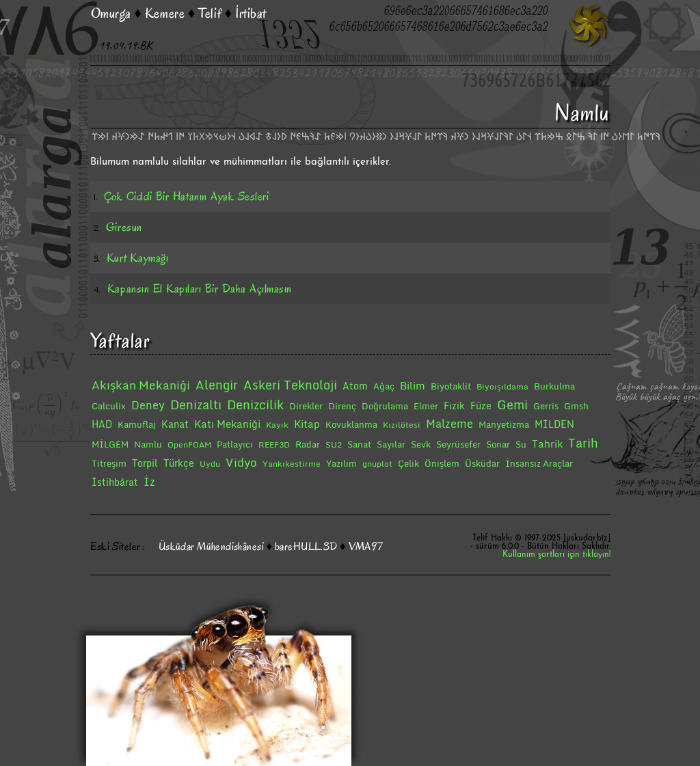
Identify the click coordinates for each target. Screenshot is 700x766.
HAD (102, 424)
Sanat (359, 444)
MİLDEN (554, 424)
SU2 (334, 444)
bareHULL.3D (306, 547)
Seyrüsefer (458, 444)
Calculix (109, 406)
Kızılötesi (402, 425)
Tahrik (547, 443)
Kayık (277, 425)
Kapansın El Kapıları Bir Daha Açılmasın (200, 289)
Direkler (306, 406)
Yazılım (341, 463)
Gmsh (576, 406)
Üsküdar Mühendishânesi (211, 547)
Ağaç (384, 386)
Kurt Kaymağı (137, 258)
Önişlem (442, 463)
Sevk (421, 444)
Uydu (210, 464)
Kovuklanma (351, 424)
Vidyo (241, 462)
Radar (308, 444)
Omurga (111, 13)
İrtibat (251, 13)
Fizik (454, 406)
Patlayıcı (235, 444)
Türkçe (179, 463)
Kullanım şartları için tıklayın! (556, 555)
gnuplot (377, 464)
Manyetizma (504, 424)
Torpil (145, 463)
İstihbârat (115, 482)
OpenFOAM (189, 444)
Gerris (546, 406)
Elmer (426, 406)
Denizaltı (196, 405)
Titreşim (109, 463)
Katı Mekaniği (227, 424)
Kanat (175, 424)
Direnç (342, 406)
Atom (355, 386)
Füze (481, 406)
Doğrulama (385, 406)
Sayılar (391, 444)
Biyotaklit (451, 386)
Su (521, 444)
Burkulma (554, 386)
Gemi (512, 405)
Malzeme (449, 424)
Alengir (217, 385)
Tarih (583, 443)
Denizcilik (255, 405)
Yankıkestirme (292, 464)
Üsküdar (482, 463)
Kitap (307, 424)
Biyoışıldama (502, 386)
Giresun (124, 227)
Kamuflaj (137, 424)
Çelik (408, 463)
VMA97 (366, 547)
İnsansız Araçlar (539, 463)
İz (149, 482)
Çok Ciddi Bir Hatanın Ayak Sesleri (186, 196)
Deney (148, 405)
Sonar (498, 444)
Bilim (413, 385)
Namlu (148, 444)
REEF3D (274, 444)
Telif (210, 13)
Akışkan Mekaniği (141, 385)
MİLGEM (110, 444)
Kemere (165, 13)
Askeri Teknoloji (290, 385)
